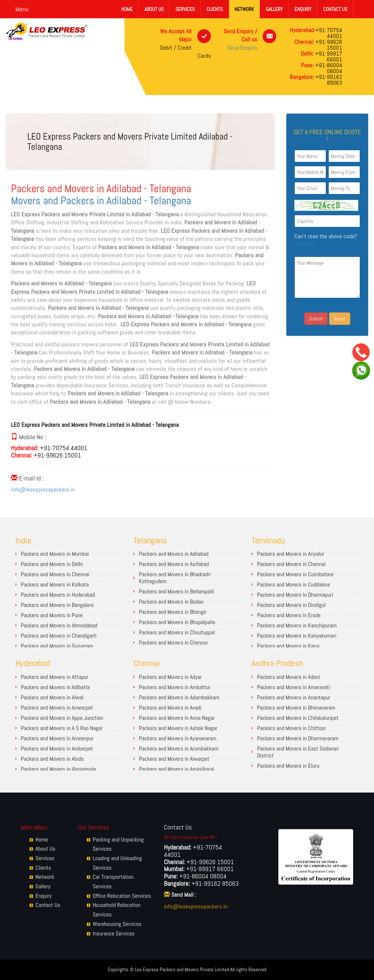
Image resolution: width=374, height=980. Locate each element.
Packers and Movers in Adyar (170, 677)
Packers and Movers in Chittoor (292, 728)
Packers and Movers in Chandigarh (59, 636)
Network (244, 9)
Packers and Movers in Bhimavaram (296, 708)
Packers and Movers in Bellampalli (176, 591)
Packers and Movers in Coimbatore (295, 574)
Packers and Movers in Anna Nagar (177, 718)
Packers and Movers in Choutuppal (177, 632)
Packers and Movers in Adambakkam (179, 697)
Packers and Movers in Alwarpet (174, 759)
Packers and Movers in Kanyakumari (297, 636)
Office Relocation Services (122, 896)
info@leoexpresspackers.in (43, 489)
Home (127, 9)
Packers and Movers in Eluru (288, 766)
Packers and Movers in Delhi (52, 564)
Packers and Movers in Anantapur (294, 697)
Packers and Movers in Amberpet (57, 749)
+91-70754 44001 (329, 33)
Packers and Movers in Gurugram (57, 646)
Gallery (274, 9)
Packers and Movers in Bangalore (57, 605)
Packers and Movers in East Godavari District (298, 752)
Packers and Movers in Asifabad (174, 564)
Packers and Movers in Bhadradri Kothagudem (175, 578)
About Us (154, 9)
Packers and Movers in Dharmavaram (298, 738)
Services (185, 9)
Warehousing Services (117, 924)
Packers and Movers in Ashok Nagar (178, 728)
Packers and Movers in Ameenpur (57, 738)
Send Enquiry (243, 48)
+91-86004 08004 (328, 68)
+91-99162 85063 (328, 80)
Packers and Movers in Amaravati (294, 687)
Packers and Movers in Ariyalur (291, 554)
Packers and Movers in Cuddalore (294, 584)
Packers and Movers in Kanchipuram (297, 625)
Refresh (305, 244)
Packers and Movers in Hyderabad (58, 595)
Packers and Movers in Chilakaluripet (298, 718)
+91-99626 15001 (328, 45)
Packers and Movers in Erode (289, 615)
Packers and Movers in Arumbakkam (179, 749)
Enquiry (303, 9)
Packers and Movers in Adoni (289, 677)
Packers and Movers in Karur (289, 646)
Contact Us (335, 9)
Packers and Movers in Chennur (173, 643)
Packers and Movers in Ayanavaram (178, 738)
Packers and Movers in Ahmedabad (59, 625)
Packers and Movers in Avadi (170, 708)
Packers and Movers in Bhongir (173, 612)
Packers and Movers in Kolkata (55, 584)
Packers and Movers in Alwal (52, 697)
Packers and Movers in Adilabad (173, 554)
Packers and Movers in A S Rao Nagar (62, 728)
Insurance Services (114, 933)
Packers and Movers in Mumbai (55, 554)
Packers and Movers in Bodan (171, 602)
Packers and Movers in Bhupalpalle (177, 622)
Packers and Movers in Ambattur (175, 687)
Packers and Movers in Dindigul (291, 605)
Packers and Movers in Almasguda (58, 769)
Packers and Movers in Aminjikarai (176, 769)
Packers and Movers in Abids (52, 759)
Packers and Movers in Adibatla (55, 687)
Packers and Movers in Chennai (55, 574)
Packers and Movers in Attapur (55, 677)
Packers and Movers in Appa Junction (62, 718)
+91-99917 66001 (328, 56)
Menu (22, 9)
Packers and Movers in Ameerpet (57, 708)
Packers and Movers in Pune (52, 615)
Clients (215, 9)
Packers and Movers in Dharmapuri (295, 595)
